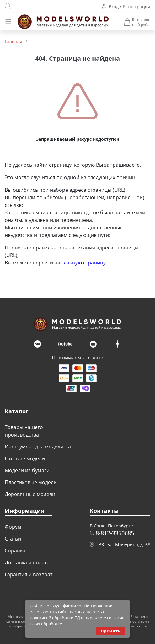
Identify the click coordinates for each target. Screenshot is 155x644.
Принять (111, 631)
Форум (13, 527)
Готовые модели (25, 458)
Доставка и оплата (27, 563)
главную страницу (84, 263)
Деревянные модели (30, 494)
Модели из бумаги (27, 470)
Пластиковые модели (31, 482)
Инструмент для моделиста (38, 447)
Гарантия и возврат (29, 574)
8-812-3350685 (115, 533)
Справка (15, 551)
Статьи (13, 539)
